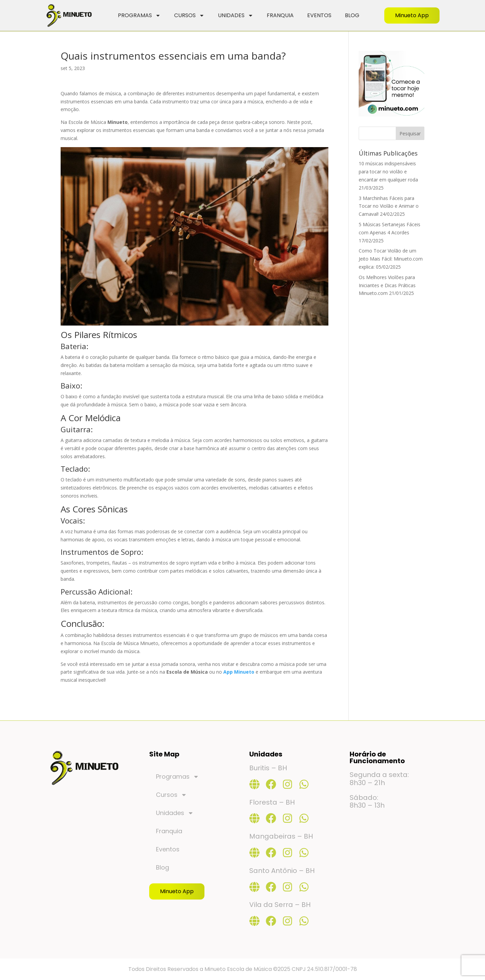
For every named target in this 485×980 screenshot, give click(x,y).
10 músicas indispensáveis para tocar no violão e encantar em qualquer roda (388, 172)
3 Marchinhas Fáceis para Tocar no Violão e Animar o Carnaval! (389, 206)
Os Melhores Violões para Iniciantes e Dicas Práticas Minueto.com (387, 285)
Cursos (189, 15)
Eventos (319, 15)
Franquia (280, 15)
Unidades (236, 15)
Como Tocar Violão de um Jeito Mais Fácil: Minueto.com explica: (391, 259)
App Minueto (239, 672)
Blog (352, 15)
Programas (139, 15)
